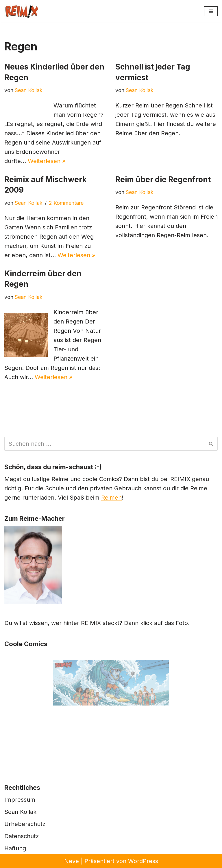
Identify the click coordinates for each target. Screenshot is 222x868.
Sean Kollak (29, 90)
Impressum (20, 800)
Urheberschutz (25, 824)
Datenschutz (22, 836)
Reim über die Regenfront (163, 179)
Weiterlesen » (47, 161)
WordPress (143, 861)
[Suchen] (104, 444)
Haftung (15, 848)
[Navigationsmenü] (211, 11)
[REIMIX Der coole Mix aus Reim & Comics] (22, 11)
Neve (72, 861)
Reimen (111, 498)
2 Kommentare (66, 203)
